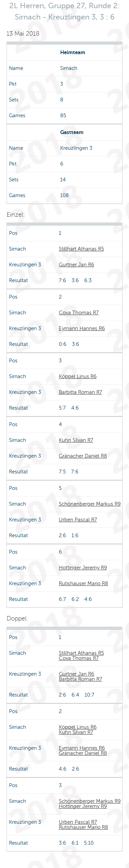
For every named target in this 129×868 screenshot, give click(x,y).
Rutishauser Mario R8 (83, 583)
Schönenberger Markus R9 (90, 504)
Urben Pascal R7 (78, 520)
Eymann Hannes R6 (82, 328)
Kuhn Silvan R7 (76, 440)
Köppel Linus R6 (78, 376)
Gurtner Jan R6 (77, 265)
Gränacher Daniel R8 (83, 456)
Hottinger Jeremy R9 (83, 568)
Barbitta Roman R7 (80, 392)
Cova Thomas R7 (79, 313)
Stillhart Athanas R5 (81, 249)
